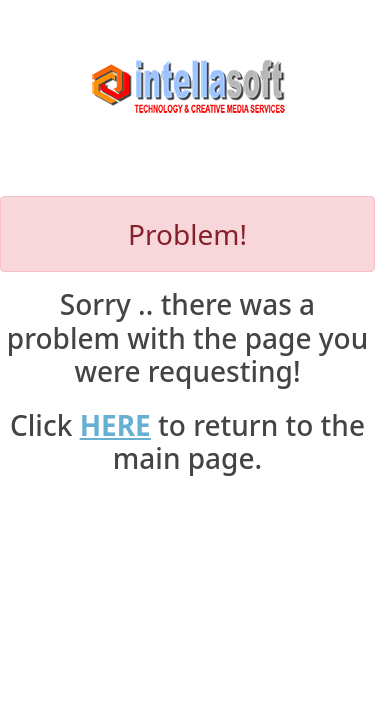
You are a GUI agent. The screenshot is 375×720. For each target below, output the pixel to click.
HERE (115, 425)
